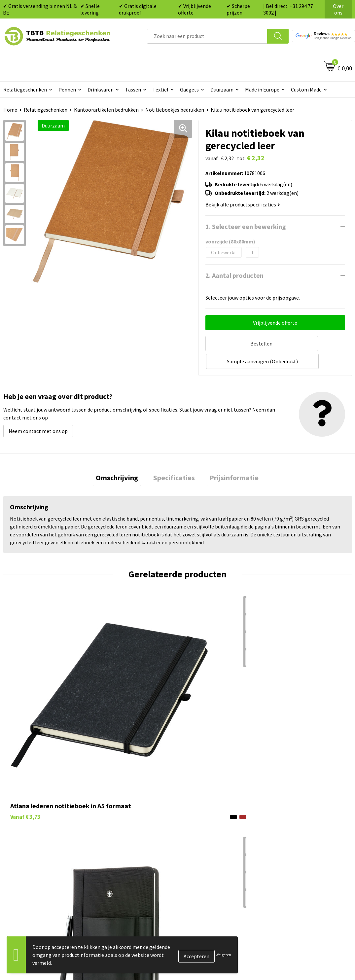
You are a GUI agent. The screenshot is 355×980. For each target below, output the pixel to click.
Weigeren (223, 955)
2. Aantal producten (234, 275)
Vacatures (283, 799)
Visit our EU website (294, 859)
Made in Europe (262, 90)
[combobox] (207, 36)
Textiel (160, 90)
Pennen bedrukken (207, 789)
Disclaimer (284, 839)
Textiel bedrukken (206, 839)
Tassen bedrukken (206, 799)
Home (10, 110)
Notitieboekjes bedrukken (175, 110)
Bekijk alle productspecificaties (243, 204)
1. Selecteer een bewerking (246, 226)
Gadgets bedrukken (207, 819)
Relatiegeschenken (46, 110)
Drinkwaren (101, 90)
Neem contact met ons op (38, 411)
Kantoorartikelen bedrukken (106, 110)
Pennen (67, 90)
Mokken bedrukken (207, 829)
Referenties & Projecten (299, 819)
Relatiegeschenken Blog (300, 809)
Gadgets (189, 90)
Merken (194, 859)
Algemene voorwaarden (299, 849)
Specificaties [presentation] (174, 459)
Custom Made (306, 90)
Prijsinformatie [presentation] (229, 459)
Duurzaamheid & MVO (124, 869)
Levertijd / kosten (119, 799)
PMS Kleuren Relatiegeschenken (136, 829)
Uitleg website (116, 809)
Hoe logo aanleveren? (124, 839)
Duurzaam (222, 90)
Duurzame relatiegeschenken (219, 809)
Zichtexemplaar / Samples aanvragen (129, 854)
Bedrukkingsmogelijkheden (130, 819)
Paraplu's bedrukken (209, 849)
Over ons (338, 9)
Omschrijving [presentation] (122, 459)
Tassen (133, 90)
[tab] (122, 459)
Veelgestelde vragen (122, 789)
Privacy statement (293, 829)
